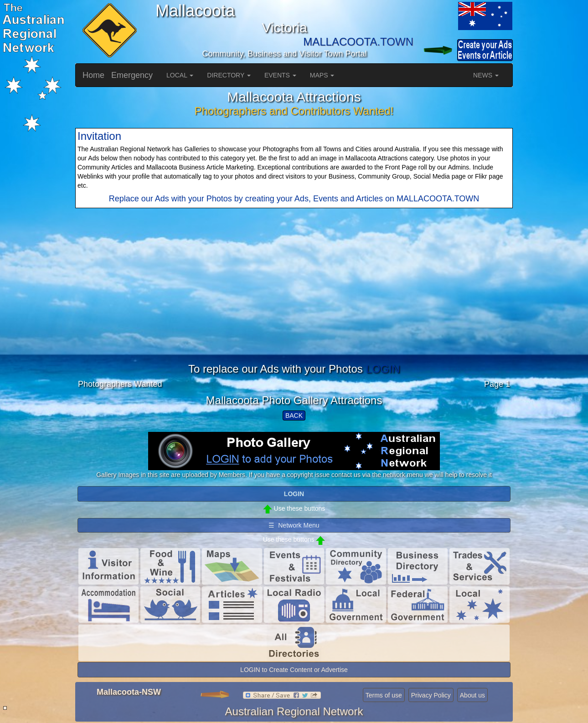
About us (472, 695)
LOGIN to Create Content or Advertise (294, 670)
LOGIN (383, 369)
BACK (294, 415)
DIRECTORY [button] (229, 75)
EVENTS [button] (280, 75)
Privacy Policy (431, 695)
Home (93, 75)
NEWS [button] (486, 75)
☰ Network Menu (294, 525)
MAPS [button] (322, 75)
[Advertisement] (294, 299)
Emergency (132, 75)
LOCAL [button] (180, 75)
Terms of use (384, 695)
